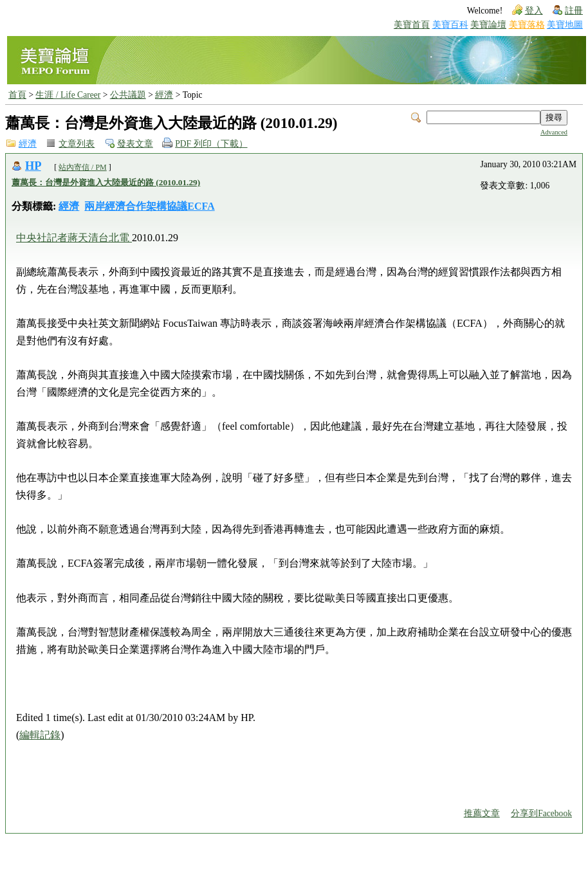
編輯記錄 (40, 735)
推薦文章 (482, 813)
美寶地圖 (565, 25)
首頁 (17, 95)
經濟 (164, 95)
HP (33, 166)
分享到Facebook (541, 813)
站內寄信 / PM (83, 167)
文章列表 (77, 144)
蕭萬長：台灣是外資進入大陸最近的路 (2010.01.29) (106, 182)
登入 (534, 11)
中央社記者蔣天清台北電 (74, 238)
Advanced (554, 132)
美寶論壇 (488, 25)
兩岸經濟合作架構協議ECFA (149, 206)
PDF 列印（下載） (211, 144)
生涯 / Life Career (68, 95)
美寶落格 (527, 25)
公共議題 (128, 95)
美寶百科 (450, 25)
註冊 (574, 11)
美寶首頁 (412, 25)
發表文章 (135, 144)
